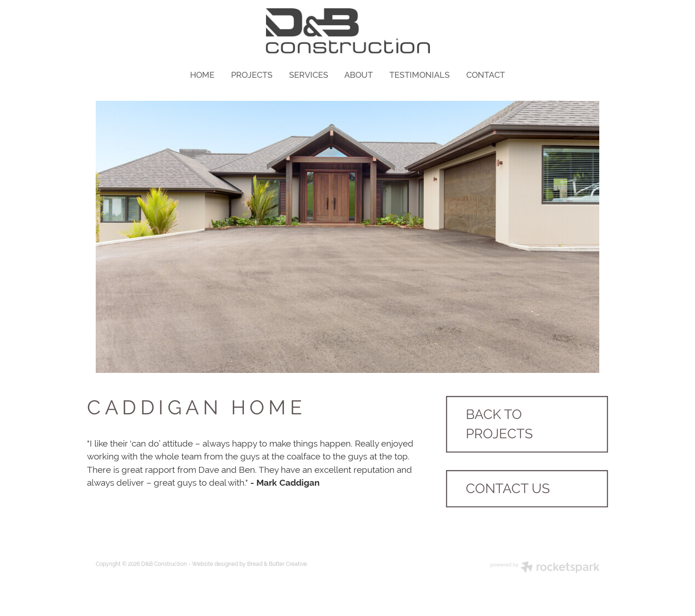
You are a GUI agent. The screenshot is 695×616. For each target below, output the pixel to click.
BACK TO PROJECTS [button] (499, 424)
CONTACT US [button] (508, 488)
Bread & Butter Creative (277, 564)
